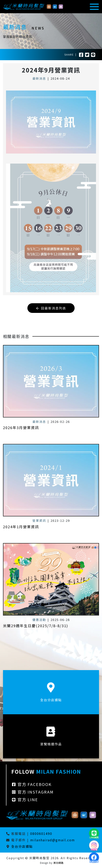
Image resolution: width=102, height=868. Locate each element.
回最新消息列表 (51, 308)
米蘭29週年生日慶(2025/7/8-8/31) (35, 622)
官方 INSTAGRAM (32, 796)
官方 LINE (25, 803)
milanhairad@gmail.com (53, 840)
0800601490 (41, 833)
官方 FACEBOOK (31, 788)
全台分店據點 (22, 846)
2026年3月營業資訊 (21, 424)
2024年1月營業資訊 (21, 523)
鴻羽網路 (58, 863)
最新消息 (39, 78)
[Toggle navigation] (93, 7)
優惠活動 (39, 616)
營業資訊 (39, 517)
